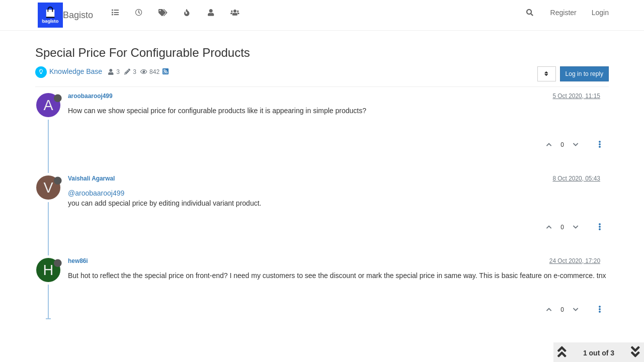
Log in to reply (584, 74)
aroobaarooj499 (90, 96)
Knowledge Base (76, 71)
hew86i (78, 261)
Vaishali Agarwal (91, 178)
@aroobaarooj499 (96, 193)
